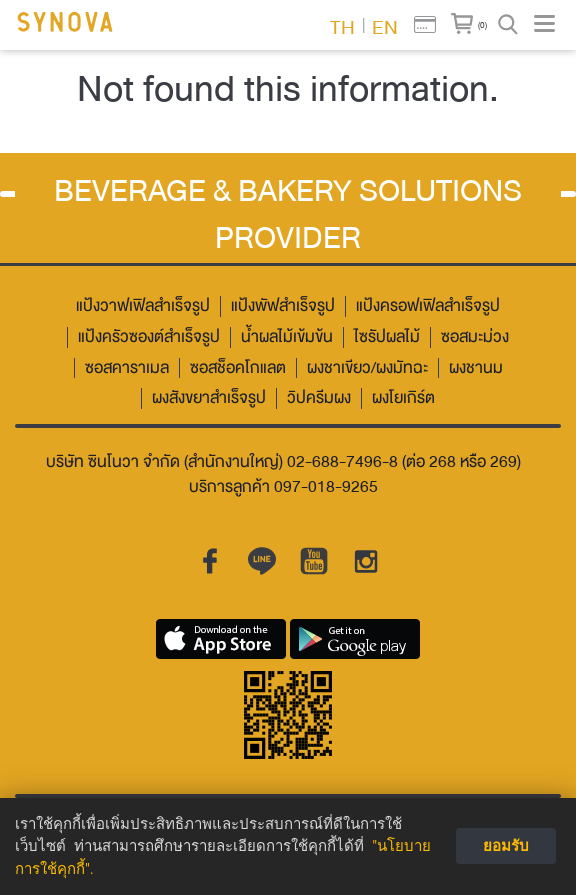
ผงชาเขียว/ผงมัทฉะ (367, 368)
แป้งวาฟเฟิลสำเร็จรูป (143, 306)
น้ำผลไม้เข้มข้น (287, 337)
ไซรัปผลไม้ (387, 337)
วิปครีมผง (319, 398)
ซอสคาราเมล (127, 368)
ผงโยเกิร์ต (403, 398)
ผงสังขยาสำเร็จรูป (209, 398)
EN (385, 25)
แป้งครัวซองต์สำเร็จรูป (149, 337)
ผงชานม (476, 368)
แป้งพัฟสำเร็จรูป (283, 306)
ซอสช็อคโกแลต (238, 368)
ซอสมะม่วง (475, 337)
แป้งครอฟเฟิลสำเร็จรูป (428, 306)
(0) (482, 25)
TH (342, 25)
